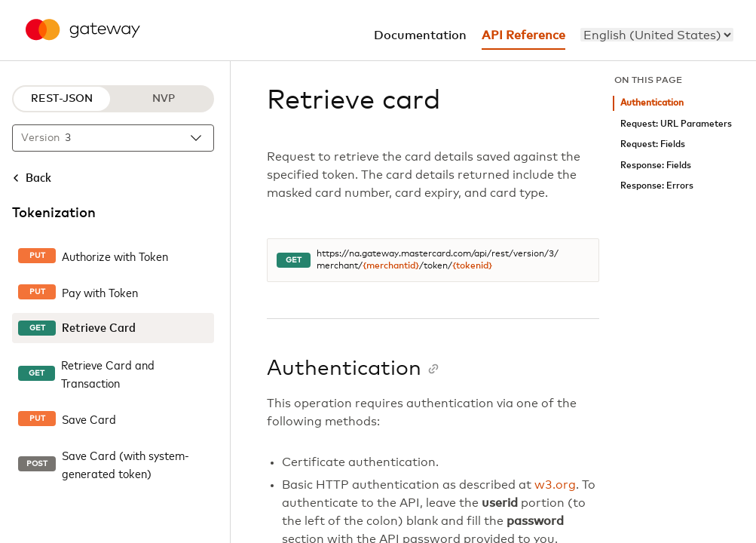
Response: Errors (657, 186)
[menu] (657, 35)
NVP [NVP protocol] (164, 99)
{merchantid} (391, 266)
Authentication (652, 103)
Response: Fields (656, 166)
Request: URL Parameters (676, 124)
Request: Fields (653, 144)
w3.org (555, 485)
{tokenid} (472, 266)
